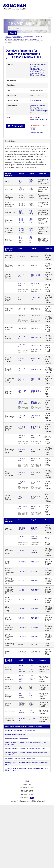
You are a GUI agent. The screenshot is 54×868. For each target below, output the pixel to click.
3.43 (37, 506)
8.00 (23, 436)
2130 (37, 370)
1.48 (33, 427)
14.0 (33, 537)
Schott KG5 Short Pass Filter (15, 735)
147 (23, 275)
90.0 (21, 212)
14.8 (37, 427)
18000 (38, 379)
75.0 (19, 571)
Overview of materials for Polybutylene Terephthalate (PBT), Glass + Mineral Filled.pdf (39, 108)
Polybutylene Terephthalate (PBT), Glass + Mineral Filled (21, 39)
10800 (33, 359)
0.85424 (20, 401)
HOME (6, 36)
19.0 (37, 473)
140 (36, 609)
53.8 (19, 379)
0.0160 (22, 221)
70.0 (23, 450)
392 (32, 345)
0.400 (19, 496)
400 (32, 370)
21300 (38, 275)
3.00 (33, 416)
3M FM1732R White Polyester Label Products (21, 759)
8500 (33, 298)
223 (23, 581)
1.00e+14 (22, 666)
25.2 (19, 537)
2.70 (19, 344)
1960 (37, 338)
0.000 (21, 219)
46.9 (19, 275)
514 (36, 562)
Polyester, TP (39, 36)
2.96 (21, 181)
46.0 (19, 551)
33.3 (37, 450)
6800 (33, 275)
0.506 (33, 391)
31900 (39, 359)
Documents (36, 126)
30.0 (21, 239)
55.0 (21, 210)
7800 (33, 379)
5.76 (37, 496)
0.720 (25, 506)
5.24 (19, 337)
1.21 (24, 496)
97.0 (23, 551)
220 (23, 359)
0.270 (19, 391)
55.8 (23, 528)
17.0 (20, 694)
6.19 (33, 473)
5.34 (23, 416)
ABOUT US (27, 784)
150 (32, 590)
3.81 (37, 436)
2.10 (19, 481)
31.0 (23, 427)
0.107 (31, 181)
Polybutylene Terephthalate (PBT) (14, 38)
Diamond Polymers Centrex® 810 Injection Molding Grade (25, 749)
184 (19, 581)
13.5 (23, 337)
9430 (37, 284)
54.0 (19, 609)
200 (23, 571)
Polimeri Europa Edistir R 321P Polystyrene (20, 731)
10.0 (37, 416)
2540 (30, 696)
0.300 (19, 506)
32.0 (19, 450)
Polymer (33, 64)
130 (20, 713)
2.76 (19, 369)
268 (23, 562)
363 (32, 581)
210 (19, 562)
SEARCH (13, 33)
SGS (44, 126)
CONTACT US (27, 798)
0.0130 (22, 230)
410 (32, 562)
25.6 (33, 551)
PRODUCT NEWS (27, 794)
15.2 (33, 450)
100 (20, 696)
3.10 (19, 427)
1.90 (33, 436)
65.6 (19, 590)
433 (36, 581)
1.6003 (33, 401)
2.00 (21, 237)
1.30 (19, 473)
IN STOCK (15, 126)
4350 (33, 284)
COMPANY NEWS (27, 791)
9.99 (33, 481)
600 (24, 718)
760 (32, 338)
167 (32, 571)
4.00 (19, 436)
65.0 (23, 284)
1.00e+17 (22, 669)
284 (36, 618)
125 (23, 298)
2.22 (33, 528)
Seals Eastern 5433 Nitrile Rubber (17, 739)
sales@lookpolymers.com (39, 119)
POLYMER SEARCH (16, 36)
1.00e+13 (22, 676)
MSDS (33, 129)
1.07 (24, 391)
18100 (38, 298)
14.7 (23, 369)
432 (30, 694)
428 (36, 590)
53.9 (37, 551)
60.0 (23, 609)
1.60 (19, 416)
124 (23, 379)
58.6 (19, 298)
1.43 (33, 506)
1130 (37, 345)
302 (32, 599)
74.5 (19, 359)
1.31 (21, 179)
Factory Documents (37, 132)
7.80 (23, 344)
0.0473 (31, 179)
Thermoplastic (28, 36)
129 (32, 609)
